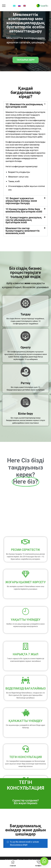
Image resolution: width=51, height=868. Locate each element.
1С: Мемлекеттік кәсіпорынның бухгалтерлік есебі (24, 106)
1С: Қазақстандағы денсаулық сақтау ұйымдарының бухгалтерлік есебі (24, 220)
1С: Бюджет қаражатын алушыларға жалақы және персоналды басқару (21, 201)
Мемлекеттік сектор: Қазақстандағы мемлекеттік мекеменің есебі (23, 231)
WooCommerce (16, 845)
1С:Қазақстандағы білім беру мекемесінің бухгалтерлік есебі (24, 210)
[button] (26, 106)
